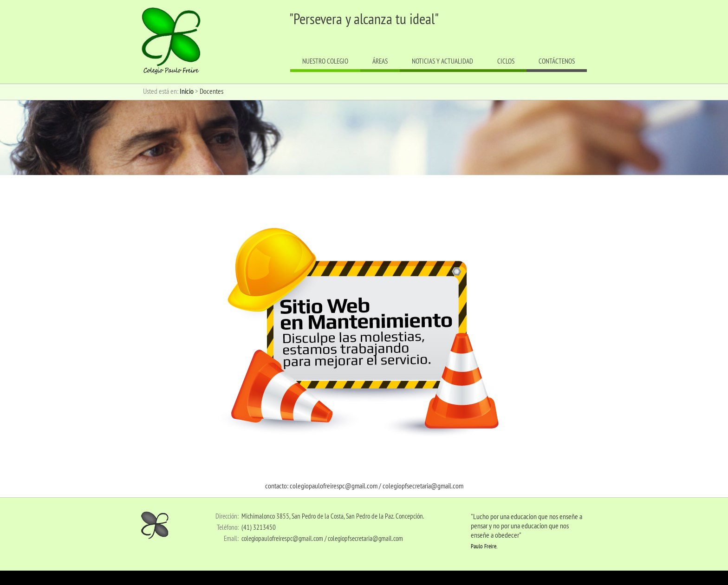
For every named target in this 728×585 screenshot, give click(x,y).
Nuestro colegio (325, 61)
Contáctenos (557, 61)
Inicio (187, 91)
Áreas (380, 61)
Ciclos (506, 61)
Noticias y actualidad (442, 61)
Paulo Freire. (484, 546)
